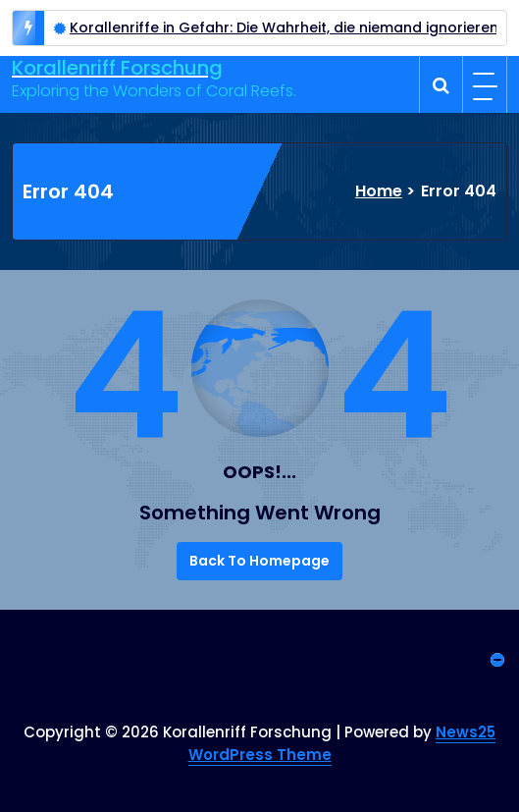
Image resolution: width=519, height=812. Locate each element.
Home (379, 191)
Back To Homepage (259, 561)
